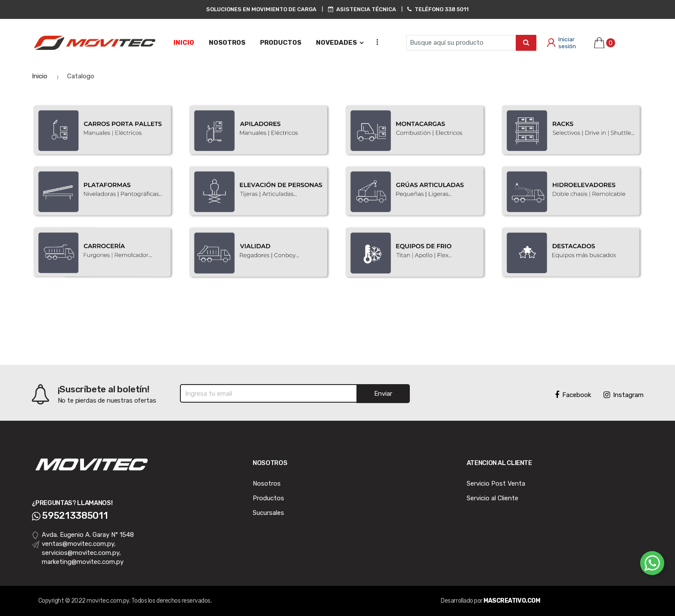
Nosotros (267, 484)
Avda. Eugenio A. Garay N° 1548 (83, 535)
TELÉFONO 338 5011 (438, 9)
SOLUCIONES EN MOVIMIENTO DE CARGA (261, 9)
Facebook (573, 395)
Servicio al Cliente (492, 498)
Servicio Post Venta (496, 484)
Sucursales (268, 513)
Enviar (383, 394)
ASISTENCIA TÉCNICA (362, 9)
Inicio (184, 43)
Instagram (624, 395)
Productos (268, 498)
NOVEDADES (336, 43)
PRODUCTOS (281, 43)
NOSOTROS (227, 43)
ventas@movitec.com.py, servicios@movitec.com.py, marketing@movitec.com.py (78, 553)
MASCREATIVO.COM (512, 601)
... (375, 42)
